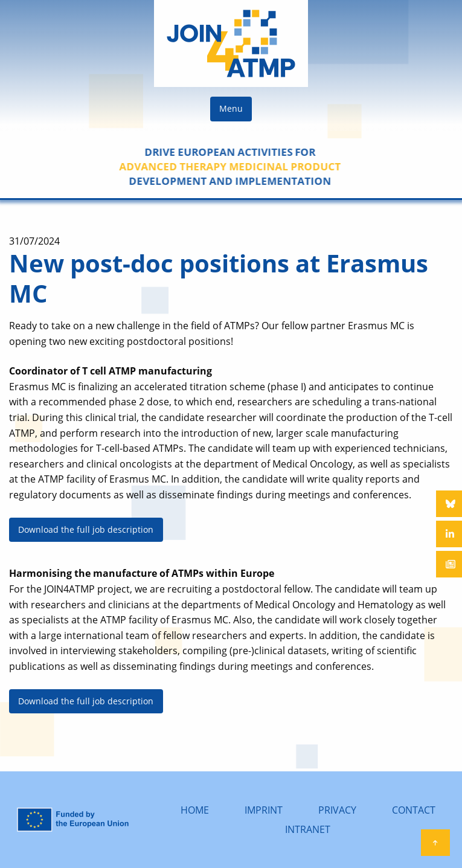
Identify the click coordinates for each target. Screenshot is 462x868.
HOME (195, 810)
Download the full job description (86, 529)
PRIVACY (337, 810)
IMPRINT (264, 810)
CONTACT (414, 810)
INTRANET (308, 829)
